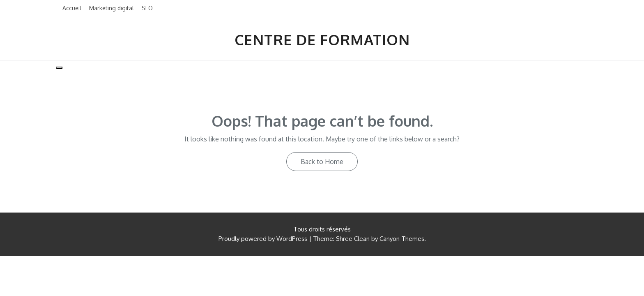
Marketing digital (112, 8)
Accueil (72, 8)
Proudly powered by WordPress (263, 239)
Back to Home (322, 162)
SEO (147, 8)
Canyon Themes (402, 239)
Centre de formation (322, 39)
